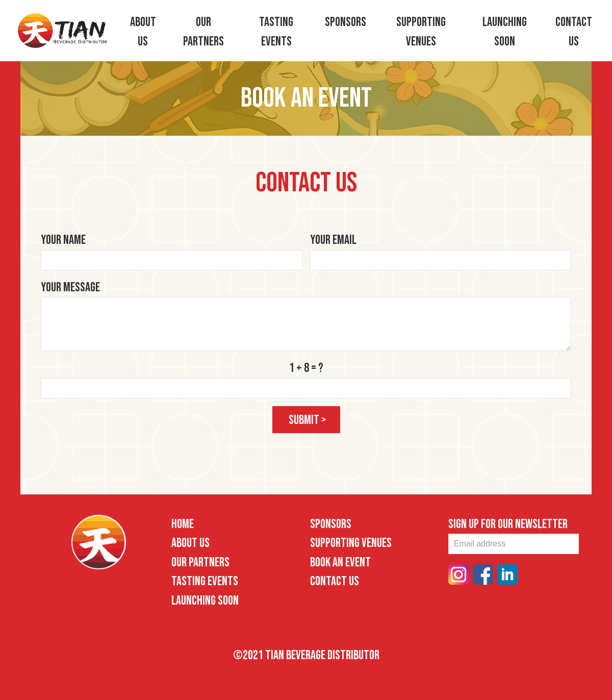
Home (183, 523)
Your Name (63, 239)
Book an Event (340, 561)
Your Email (333, 239)
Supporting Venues (351, 542)
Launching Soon (205, 599)
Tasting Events (205, 580)
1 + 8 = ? (306, 367)
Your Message (70, 286)
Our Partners (200, 561)
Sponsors (346, 22)
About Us (190, 542)
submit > (308, 419)
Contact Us (335, 580)
